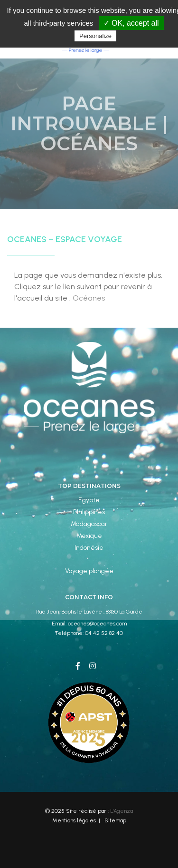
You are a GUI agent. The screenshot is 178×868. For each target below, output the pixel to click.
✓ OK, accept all (131, 23)
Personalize (95, 36)
